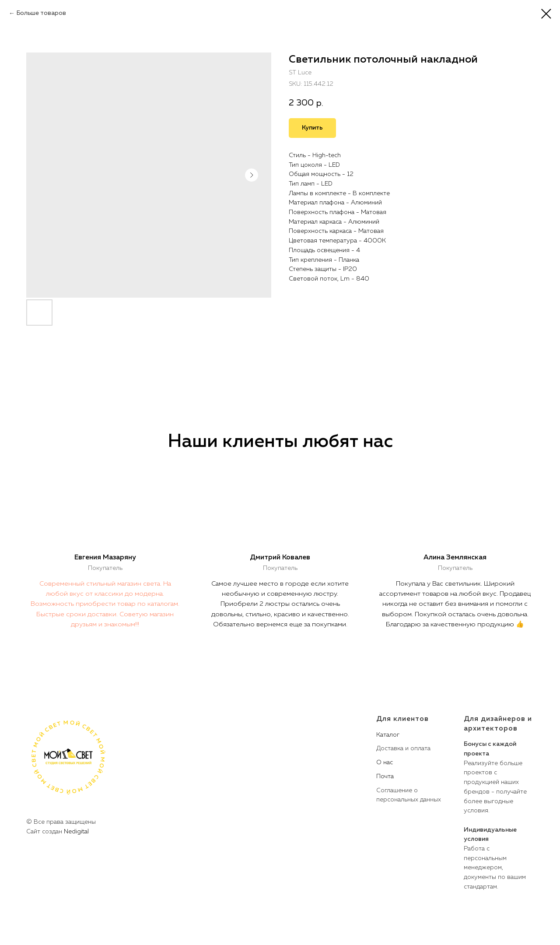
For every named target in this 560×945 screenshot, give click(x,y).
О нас (385, 762)
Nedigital (76, 832)
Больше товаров (41, 13)
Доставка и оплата (403, 748)
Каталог (388, 735)
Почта (385, 776)
